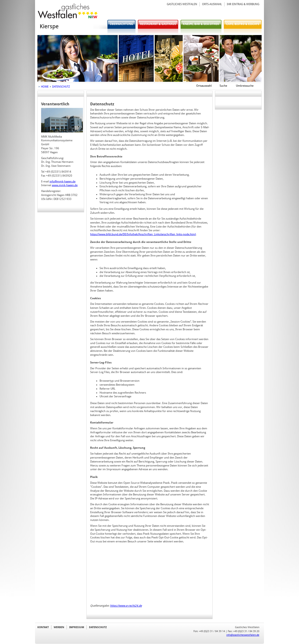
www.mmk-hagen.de (65, 185)
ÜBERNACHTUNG (121, 24)
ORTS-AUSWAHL (212, 4)
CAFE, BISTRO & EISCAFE (243, 24)
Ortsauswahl (204, 86)
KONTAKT (43, 627)
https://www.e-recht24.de (126, 606)
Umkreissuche (245, 86)
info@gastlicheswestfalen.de (243, 635)
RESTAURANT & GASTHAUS (158, 24)
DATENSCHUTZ (61, 87)
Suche (223, 86)
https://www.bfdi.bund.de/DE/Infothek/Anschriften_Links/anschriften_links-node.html (143, 234)
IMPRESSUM (77, 627)
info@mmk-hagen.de (62, 181)
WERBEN (59, 627)
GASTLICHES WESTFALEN (182, 4)
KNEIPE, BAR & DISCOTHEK (201, 24)
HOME (45, 87)
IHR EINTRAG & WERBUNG (243, 4)
